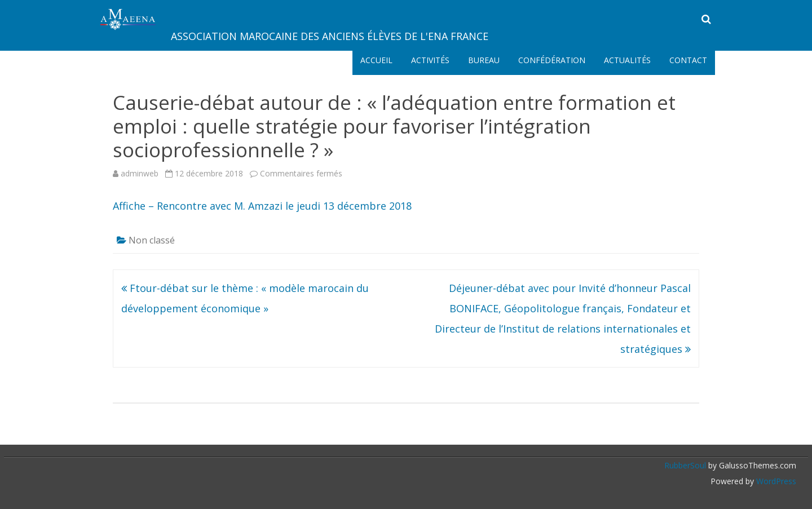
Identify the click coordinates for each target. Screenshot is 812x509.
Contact (688, 60)
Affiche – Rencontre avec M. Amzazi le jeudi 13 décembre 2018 (262, 206)
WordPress (775, 481)
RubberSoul (685, 465)
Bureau (484, 60)
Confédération (552, 60)
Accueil (376, 60)
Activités (430, 60)
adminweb (140, 173)
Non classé (152, 240)
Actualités (627, 60)
